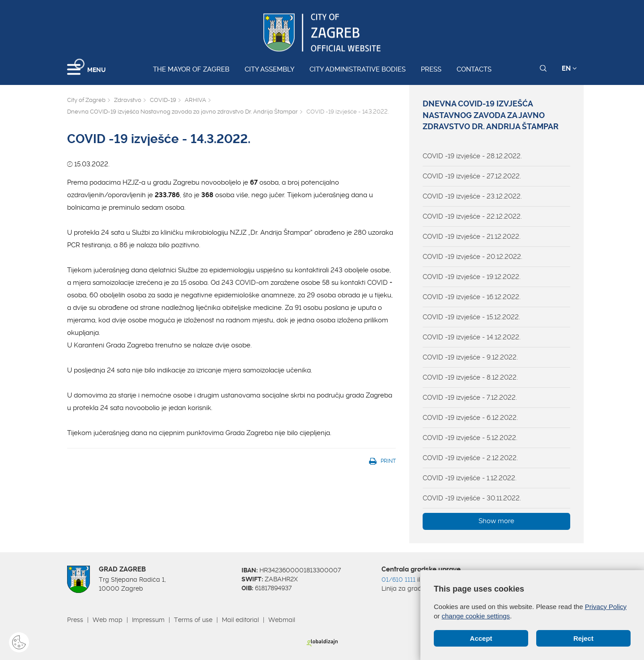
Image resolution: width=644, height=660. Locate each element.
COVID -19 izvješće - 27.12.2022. (472, 176)
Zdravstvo (128, 100)
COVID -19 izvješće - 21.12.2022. (472, 237)
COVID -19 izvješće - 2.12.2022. (470, 458)
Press (431, 69)
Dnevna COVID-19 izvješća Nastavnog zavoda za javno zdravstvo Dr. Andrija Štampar (182, 112)
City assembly (269, 69)
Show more (496, 521)
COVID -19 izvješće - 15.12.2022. (471, 317)
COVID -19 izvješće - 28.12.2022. (472, 156)
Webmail (282, 620)
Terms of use (193, 620)
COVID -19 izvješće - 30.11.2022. (472, 498)
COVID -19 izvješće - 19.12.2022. (472, 277)
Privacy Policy (606, 607)
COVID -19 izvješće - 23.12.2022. (472, 196)
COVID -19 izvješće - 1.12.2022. (470, 478)
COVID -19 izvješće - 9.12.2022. (470, 357)
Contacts (474, 69)
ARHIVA (195, 100)
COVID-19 (163, 100)
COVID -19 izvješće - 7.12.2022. (470, 398)
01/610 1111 (398, 580)
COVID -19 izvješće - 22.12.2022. (472, 216)
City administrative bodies (358, 69)
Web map (108, 620)
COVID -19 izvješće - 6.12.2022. (470, 418)
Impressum (148, 620)
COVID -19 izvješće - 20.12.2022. (472, 257)
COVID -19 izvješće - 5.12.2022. (470, 438)
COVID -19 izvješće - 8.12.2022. (470, 377)
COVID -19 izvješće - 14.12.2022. (472, 337)
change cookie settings (476, 616)
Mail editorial (240, 620)
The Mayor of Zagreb (191, 69)
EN (569, 68)
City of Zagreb (86, 100)
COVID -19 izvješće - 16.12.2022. (472, 297)
